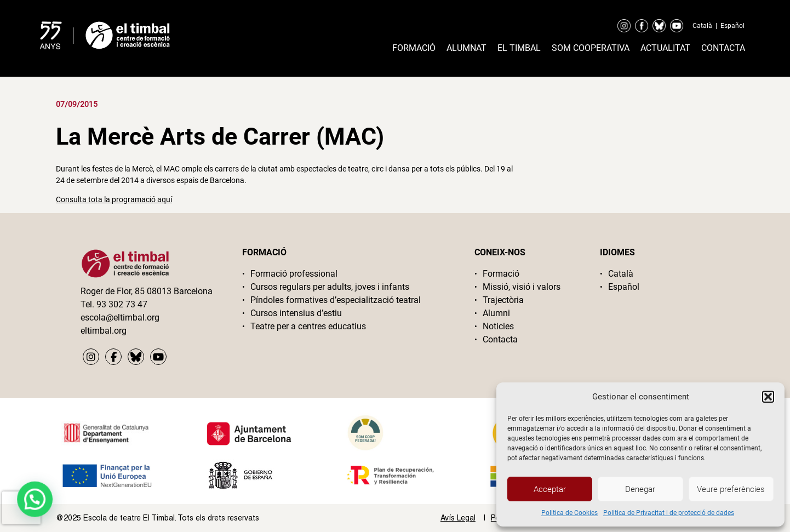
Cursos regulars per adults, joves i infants (330, 287)
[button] (768, 397)
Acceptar (550, 489)
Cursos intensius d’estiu (296, 313)
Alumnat (466, 48)
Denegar (640, 489)
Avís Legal (458, 518)
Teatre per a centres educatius (308, 326)
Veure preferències (731, 489)
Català (702, 26)
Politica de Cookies (569, 513)
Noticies (498, 326)
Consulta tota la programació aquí (114, 199)
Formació (414, 48)
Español (732, 26)
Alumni (496, 313)
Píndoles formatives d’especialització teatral (336, 300)
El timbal (519, 48)
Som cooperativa (591, 48)
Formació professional (294, 274)
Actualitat (665, 48)
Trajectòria (503, 300)
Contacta (723, 48)
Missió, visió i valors (522, 287)
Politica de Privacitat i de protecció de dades (669, 513)
